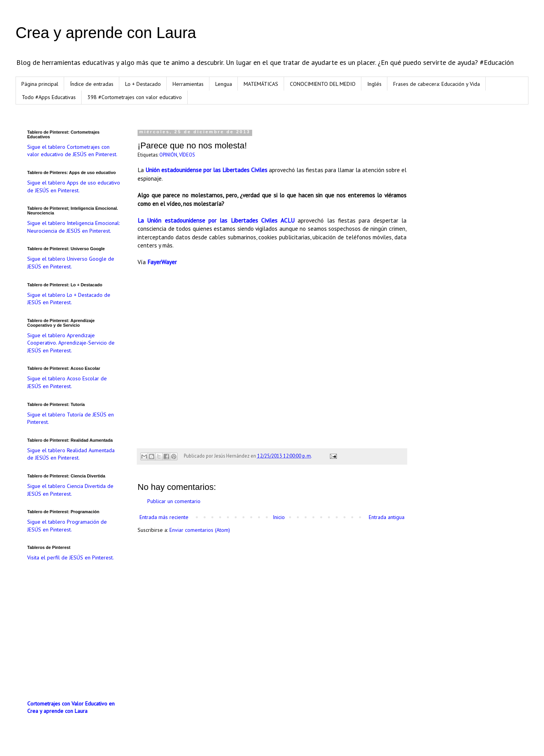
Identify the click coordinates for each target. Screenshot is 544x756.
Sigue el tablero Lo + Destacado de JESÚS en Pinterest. (69, 299)
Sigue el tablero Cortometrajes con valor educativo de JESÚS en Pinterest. (72, 151)
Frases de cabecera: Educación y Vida (437, 84)
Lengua (224, 84)
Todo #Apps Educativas (49, 97)
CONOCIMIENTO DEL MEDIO (323, 84)
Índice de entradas (92, 84)
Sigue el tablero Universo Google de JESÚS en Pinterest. (71, 263)
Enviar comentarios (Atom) (200, 530)
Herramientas (188, 84)
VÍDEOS (187, 155)
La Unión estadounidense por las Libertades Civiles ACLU (216, 220)
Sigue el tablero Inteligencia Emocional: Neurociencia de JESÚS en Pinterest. (73, 227)
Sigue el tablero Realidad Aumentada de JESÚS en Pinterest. (71, 454)
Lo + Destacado (143, 84)
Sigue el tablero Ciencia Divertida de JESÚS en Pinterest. (70, 490)
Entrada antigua (387, 517)
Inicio (279, 517)
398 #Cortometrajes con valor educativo (135, 97)
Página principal (40, 84)
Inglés (374, 84)
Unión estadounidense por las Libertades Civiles (206, 170)
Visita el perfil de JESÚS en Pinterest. (71, 557)
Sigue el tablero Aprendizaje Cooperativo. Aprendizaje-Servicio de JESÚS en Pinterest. (71, 343)
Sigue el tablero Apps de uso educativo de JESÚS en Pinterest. (74, 186)
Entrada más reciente (164, 517)
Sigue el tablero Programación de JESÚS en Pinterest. (67, 526)
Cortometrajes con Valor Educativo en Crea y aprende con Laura (71, 707)
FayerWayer (162, 262)
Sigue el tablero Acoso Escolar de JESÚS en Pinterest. (67, 382)
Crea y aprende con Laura (106, 33)
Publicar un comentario (174, 501)
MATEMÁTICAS (261, 84)
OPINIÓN (168, 155)
